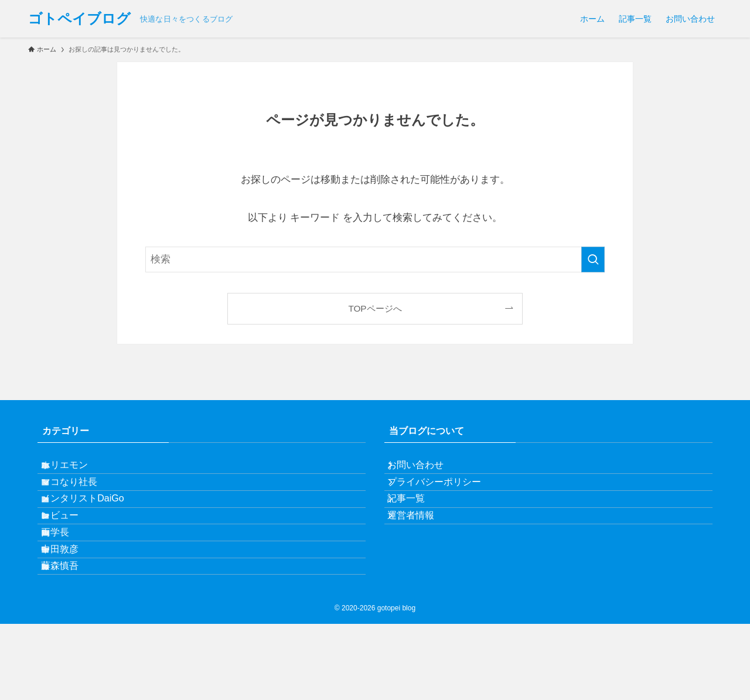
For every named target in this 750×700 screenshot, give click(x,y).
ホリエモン (77, 470)
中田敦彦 (73, 609)
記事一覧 (417, 526)
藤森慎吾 (73, 637)
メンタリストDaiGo (95, 526)
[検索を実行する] (593, 259)
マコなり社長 (82, 498)
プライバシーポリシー (445, 498)
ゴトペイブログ (79, 19)
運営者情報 (422, 553)
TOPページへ (375, 308)
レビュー (73, 553)
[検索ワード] (375, 259)
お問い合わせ (427, 470)
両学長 (68, 581)
